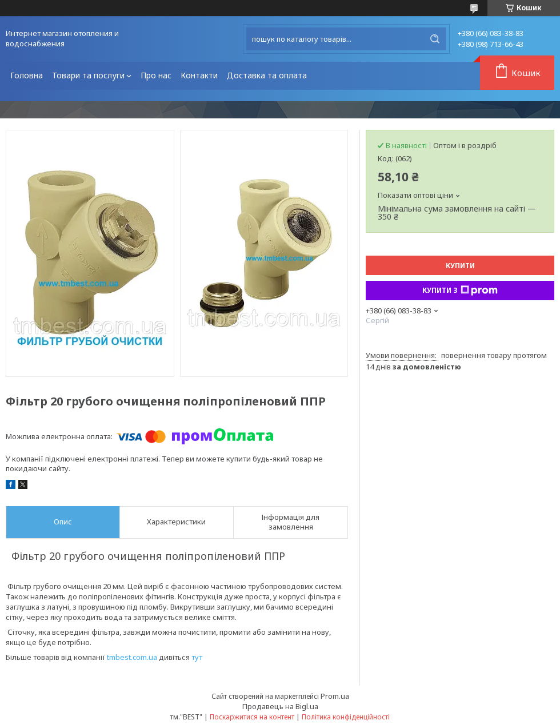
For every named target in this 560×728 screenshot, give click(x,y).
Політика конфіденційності (346, 717)
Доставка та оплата (267, 75)
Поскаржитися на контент (252, 717)
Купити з (460, 291)
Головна (27, 75)
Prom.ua (335, 696)
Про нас (156, 75)
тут (197, 657)
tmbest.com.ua (132, 657)
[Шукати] (435, 39)
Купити (460, 266)
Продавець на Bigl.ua (280, 706)
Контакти (199, 75)
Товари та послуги (88, 75)
